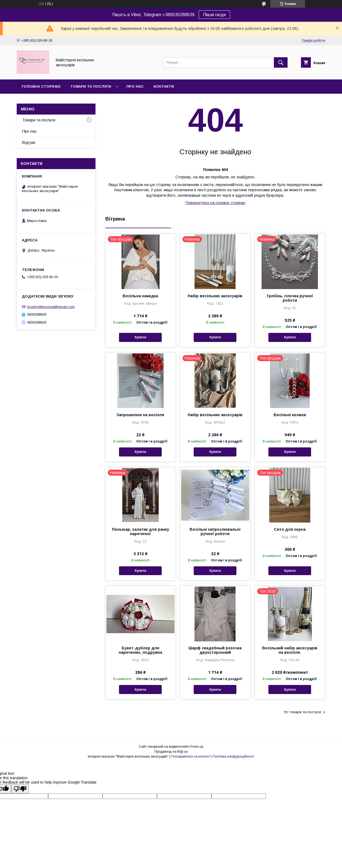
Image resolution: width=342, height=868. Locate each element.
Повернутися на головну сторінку (215, 203)
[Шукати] (281, 62)
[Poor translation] (20, 789)
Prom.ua (197, 747)
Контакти (164, 86)
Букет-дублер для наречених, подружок (140, 650)
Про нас (135, 86)
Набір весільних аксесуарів (215, 296)
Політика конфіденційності (233, 756)
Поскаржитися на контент (191, 756)
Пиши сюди (214, 15)
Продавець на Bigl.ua (171, 752)
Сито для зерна (290, 529)
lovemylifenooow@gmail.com (51, 307)
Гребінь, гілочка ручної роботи (290, 298)
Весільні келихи (290, 415)
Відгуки (29, 142)
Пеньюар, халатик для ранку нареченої (140, 532)
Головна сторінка (41, 86)
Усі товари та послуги (302, 712)
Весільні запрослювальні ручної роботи (215, 532)
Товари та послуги (91, 86)
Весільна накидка (140, 296)
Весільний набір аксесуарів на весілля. (290, 650)
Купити (140, 337)
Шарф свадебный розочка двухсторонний (215, 650)
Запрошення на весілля (140, 415)
